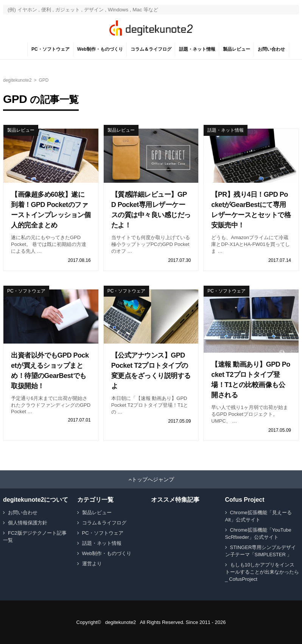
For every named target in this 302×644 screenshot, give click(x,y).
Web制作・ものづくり (100, 49)
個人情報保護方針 (28, 523)
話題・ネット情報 (197, 49)
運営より (92, 564)
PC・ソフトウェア (51, 49)
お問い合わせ (271, 49)
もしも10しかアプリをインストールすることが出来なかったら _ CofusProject (262, 572)
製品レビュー (237, 49)
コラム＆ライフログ (151, 49)
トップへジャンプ (153, 479)
